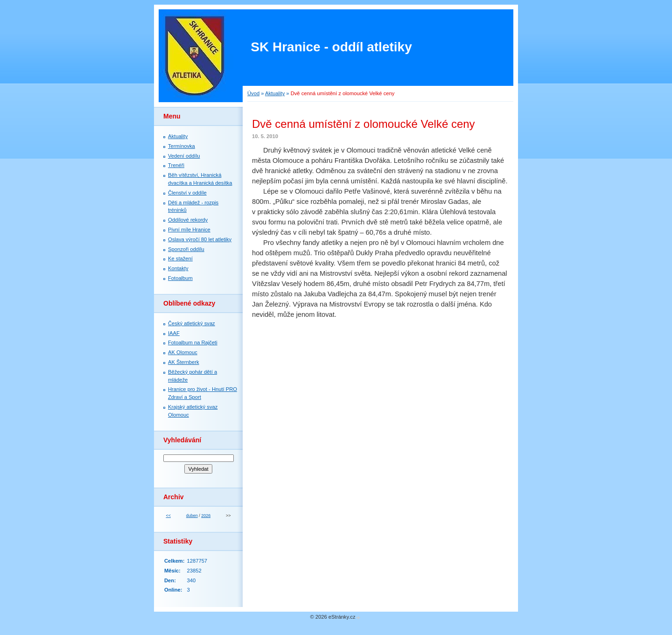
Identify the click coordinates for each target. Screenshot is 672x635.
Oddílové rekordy (188, 220)
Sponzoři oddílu (186, 249)
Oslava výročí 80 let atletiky (200, 239)
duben (192, 516)
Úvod (253, 93)
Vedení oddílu (184, 156)
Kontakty (178, 268)
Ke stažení (180, 258)
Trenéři (176, 165)
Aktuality (275, 93)
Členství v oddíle (187, 193)
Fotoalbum (180, 278)
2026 (206, 516)
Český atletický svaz (192, 323)
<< (168, 516)
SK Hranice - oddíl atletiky (331, 47)
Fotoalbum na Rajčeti (193, 342)
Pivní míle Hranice (189, 230)
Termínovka (182, 146)
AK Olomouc (183, 352)
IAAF (174, 333)
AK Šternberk (184, 362)
